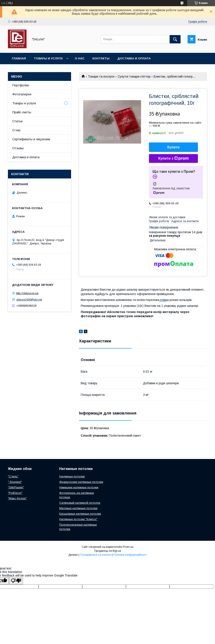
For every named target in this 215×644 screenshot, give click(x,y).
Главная (19, 58)
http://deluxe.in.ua (27, 293)
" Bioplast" (15, 482)
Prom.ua (128, 547)
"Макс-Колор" (17, 498)
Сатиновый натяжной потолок (80, 503)
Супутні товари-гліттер (134, 76)
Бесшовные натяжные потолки (80, 514)
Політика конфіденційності (130, 555)
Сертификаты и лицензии (31, 139)
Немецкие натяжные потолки (79, 487)
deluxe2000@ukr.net (29, 300)
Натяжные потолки (72, 476)
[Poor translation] (16, 581)
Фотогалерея (22, 94)
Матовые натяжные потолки (78, 508)
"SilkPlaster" (16, 487)
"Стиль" (13, 476)
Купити (174, 147)
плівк (163, 300)
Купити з (173, 158)
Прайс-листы (22, 112)
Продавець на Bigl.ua (107, 551)
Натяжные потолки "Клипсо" (78, 519)
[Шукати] (175, 39)
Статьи (17, 121)
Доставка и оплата (134, 58)
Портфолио (21, 85)
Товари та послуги (101, 76)
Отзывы (18, 148)
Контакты (101, 58)
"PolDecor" (15, 493)
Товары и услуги (48, 58)
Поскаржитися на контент (96, 555)
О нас (80, 58)
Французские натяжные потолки (81, 482)
